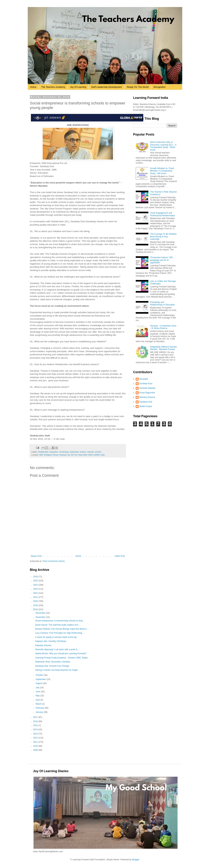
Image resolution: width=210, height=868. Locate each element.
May (38, 696)
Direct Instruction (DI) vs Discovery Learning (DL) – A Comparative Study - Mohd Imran (163, 146)
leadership (74, 452)
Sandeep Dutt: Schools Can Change (52, 666)
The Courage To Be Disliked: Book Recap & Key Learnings (164, 237)
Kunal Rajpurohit (147, 393)
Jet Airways (64, 452)
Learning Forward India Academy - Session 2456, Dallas (61, 658)
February (40, 708)
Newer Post (36, 556)
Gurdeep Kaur (146, 384)
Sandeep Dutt (146, 402)
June (38, 692)
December (41, 613)
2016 (36, 721)
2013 (36, 734)
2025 (36, 581)
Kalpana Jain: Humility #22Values (51, 641)
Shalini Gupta (146, 406)
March (39, 704)
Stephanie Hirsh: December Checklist (53, 662)
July (38, 688)
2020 (36, 601)
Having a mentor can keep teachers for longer (56, 670)
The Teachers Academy (53, 87)
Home (33, 87)
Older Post (120, 556)
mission (83, 452)
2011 (36, 742)
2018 (36, 609)
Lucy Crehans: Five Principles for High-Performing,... (60, 633)
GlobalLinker (43, 452)
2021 (36, 597)
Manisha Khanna (147, 397)
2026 (36, 577)
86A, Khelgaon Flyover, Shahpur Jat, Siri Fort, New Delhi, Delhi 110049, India (72, 455)
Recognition (160, 87)
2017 (36, 717)
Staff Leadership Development (106, 87)
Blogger (136, 860)
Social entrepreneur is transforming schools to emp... (60, 621)
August (39, 683)
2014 (36, 730)
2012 (36, 738)
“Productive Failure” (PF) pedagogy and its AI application (162, 260)
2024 (36, 585)
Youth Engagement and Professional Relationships (163, 214)
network (90, 452)
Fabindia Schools (43, 645)
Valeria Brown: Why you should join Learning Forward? (61, 654)
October (40, 675)
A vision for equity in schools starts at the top (56, 637)
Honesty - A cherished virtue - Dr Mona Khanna (163, 327)
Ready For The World (138, 87)
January (40, 712)
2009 (36, 750)
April (38, 700)
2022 (36, 593)
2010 (36, 746)
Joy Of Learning (78, 87)
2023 (36, 589)
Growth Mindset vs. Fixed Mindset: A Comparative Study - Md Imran (162, 171)
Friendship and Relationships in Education (163, 303)
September (41, 679)
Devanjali (144, 379)
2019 (36, 605)
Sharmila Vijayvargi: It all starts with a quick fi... (57, 649)
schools (98, 452)
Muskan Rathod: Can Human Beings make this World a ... (62, 629)
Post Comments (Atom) (54, 561)
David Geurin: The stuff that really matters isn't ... (58, 625)
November (41, 617)
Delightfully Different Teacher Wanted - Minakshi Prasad (164, 348)
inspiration (54, 452)
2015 (36, 725)
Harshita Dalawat (147, 388)
